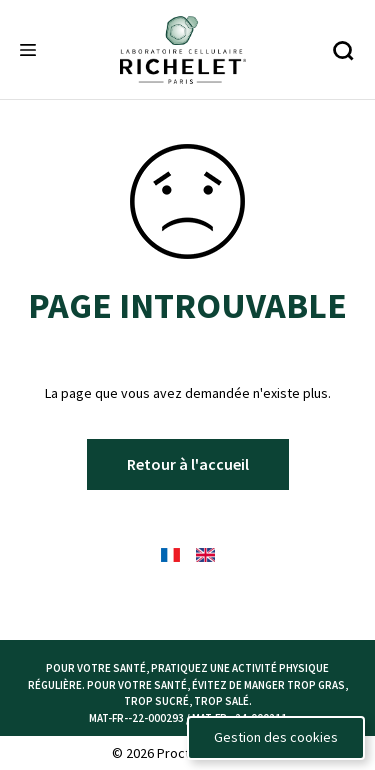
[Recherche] (342, 50)
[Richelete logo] (183, 50)
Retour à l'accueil (188, 464)
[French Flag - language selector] (170, 555)
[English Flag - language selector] (205, 555)
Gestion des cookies (276, 737)
